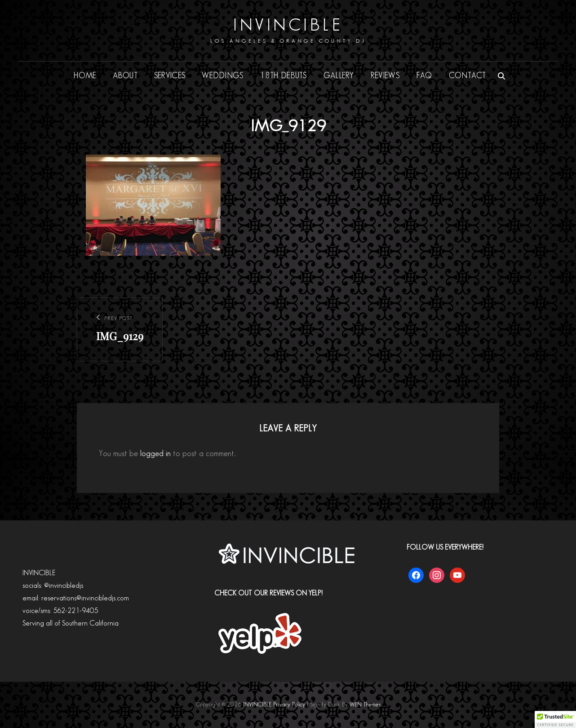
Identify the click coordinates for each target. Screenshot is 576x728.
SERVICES (170, 76)
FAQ (424, 76)
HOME (85, 76)
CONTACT (467, 76)
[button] (555, 719)
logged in (155, 454)
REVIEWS (385, 76)
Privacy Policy (289, 705)
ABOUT (125, 76)
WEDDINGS (222, 76)
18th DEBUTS (284, 76)
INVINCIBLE (288, 25)
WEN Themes (365, 705)
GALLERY (339, 76)
